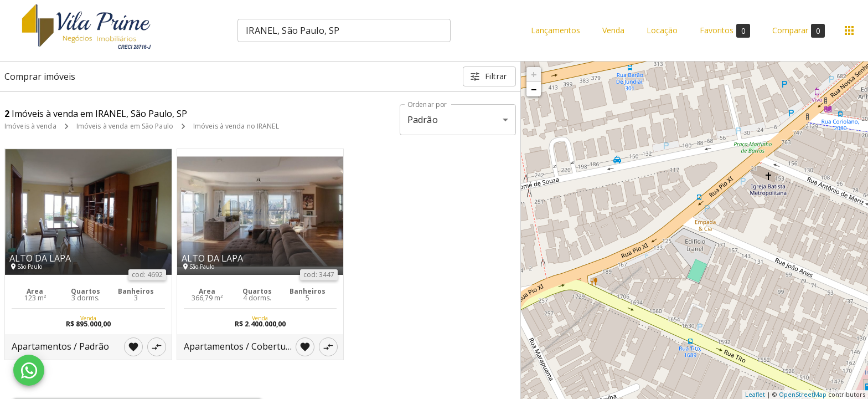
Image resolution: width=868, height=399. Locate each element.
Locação (662, 31)
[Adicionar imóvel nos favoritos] (133, 347)
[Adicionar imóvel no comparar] (157, 347)
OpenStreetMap (803, 394)
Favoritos (725, 31)
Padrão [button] (423, 120)
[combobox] (344, 30)
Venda (613, 31)
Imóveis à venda (30, 126)
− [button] (534, 89)
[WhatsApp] (29, 370)
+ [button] (534, 74)
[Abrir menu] (849, 30)
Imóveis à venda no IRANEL (236, 126)
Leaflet (755, 394)
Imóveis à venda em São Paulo (125, 126)
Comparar (799, 31)
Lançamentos (556, 31)
